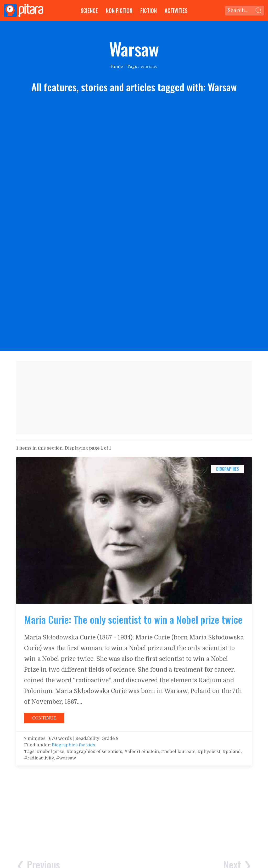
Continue (44, 718)
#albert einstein (142, 751)
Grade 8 (110, 738)
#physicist (209, 751)
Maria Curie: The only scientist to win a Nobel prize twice (133, 619)
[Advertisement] (134, 398)
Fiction (149, 10)
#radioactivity (39, 758)
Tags (132, 67)
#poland (232, 751)
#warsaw (66, 758)
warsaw (149, 67)
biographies (228, 469)
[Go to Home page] (24, 10)
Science (89, 10)
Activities (176, 10)
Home (117, 67)
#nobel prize (50, 751)
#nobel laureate (178, 751)
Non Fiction (119, 10)
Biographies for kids (74, 745)
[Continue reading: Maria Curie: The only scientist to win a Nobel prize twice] (134, 530)
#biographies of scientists (94, 751)
